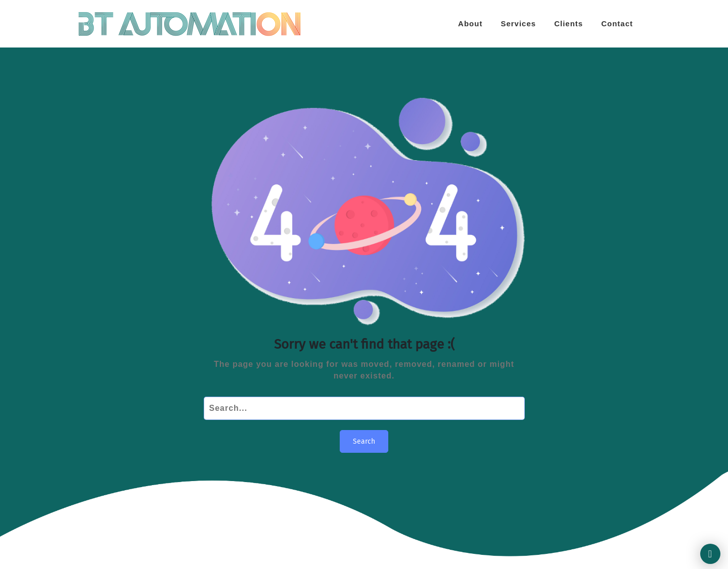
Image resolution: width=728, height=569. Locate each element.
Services (518, 23)
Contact (617, 23)
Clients (568, 23)
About (470, 23)
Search (364, 441)
